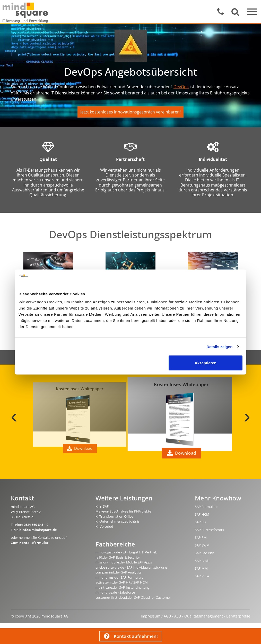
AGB (167, 616)
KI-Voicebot (104, 526)
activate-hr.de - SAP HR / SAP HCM (122, 582)
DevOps (181, 87)
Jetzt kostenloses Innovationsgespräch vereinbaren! (130, 112)
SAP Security (204, 553)
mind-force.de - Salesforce (115, 592)
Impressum (151, 616)
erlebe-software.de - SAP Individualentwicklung (131, 567)
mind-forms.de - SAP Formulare (119, 577)
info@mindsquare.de (39, 530)
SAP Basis (202, 561)
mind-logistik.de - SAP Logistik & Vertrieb (126, 552)
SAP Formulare (206, 507)
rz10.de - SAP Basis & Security (118, 557)
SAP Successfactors (209, 530)
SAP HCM (202, 514)
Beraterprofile (238, 616)
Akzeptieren (206, 363)
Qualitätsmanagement (204, 616)
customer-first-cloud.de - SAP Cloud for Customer (133, 597)
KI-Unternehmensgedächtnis (118, 521)
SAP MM (201, 568)
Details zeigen (219, 346)
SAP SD (200, 522)
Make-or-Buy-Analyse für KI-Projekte (123, 511)
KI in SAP (102, 506)
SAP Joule (202, 576)
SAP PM (201, 537)
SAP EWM (202, 545)
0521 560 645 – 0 (36, 525)
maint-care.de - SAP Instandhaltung (123, 587)
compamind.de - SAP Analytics (119, 572)
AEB (178, 616)
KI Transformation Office (114, 516)
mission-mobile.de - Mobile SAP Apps (124, 562)
